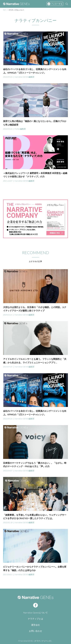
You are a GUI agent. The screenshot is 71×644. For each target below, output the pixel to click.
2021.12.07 (8, 181)
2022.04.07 (8, 471)
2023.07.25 (8, 367)
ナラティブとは (35, 619)
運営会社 (35, 625)
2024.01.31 (8, 315)
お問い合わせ (35, 631)
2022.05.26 (8, 77)
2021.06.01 (8, 574)
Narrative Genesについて (36, 613)
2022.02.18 (8, 522)
